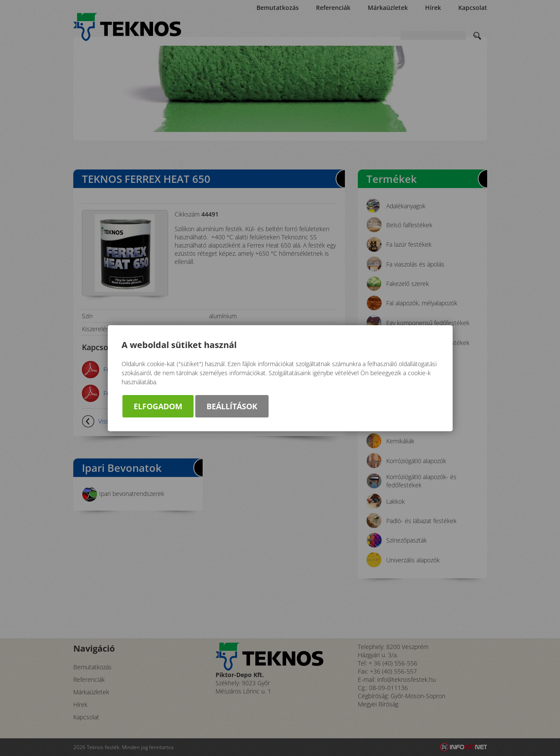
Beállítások (232, 406)
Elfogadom (158, 406)
